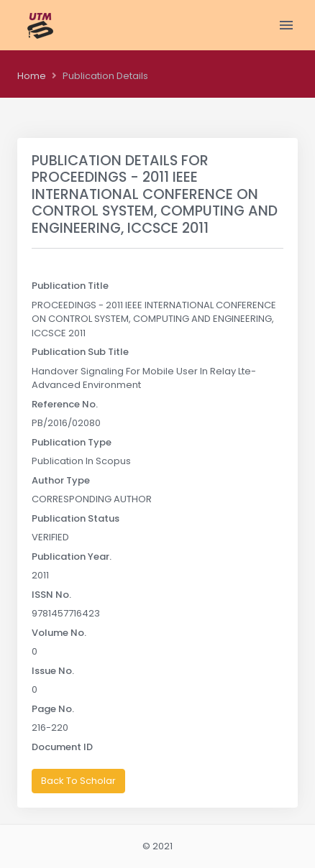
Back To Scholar (78, 781)
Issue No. (53, 671)
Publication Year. (72, 557)
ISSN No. (51, 595)
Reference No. (65, 404)
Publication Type (72, 442)
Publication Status (76, 518)
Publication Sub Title (80, 352)
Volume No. (59, 633)
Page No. (53, 709)
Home (32, 76)
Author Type (61, 480)
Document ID (62, 747)
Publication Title (70, 286)
